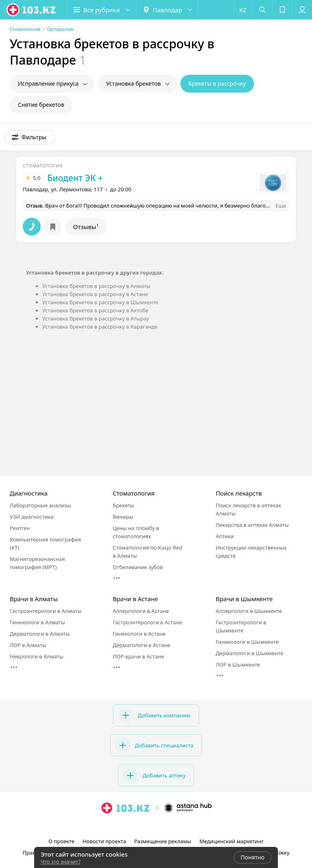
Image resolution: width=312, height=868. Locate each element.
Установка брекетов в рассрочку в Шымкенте (100, 302)
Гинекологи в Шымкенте (247, 642)
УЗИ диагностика (32, 517)
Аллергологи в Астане (141, 611)
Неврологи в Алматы (37, 656)
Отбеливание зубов (138, 567)
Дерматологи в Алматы (40, 634)
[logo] (32, 10)
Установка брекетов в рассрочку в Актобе (95, 310)
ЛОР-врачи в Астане (138, 656)
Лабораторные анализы (40, 505)
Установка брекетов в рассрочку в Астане (95, 294)
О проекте (61, 841)
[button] (102, 10)
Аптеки (225, 536)
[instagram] (145, 826)
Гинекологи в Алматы (37, 622)
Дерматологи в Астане (141, 645)
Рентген (20, 528)
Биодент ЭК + (75, 178)
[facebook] (157, 826)
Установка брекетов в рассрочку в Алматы (96, 286)
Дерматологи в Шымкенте (250, 653)
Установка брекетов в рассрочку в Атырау (96, 318)
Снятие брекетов (41, 105)
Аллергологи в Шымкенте (249, 611)
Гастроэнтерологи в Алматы (46, 611)
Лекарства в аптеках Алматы (252, 525)
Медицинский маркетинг (232, 841)
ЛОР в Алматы (28, 645)
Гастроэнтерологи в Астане (147, 622)
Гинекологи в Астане (139, 634)
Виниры (123, 517)
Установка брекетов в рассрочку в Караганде (100, 327)
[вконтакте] (168, 826)
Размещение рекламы (162, 841)
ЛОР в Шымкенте (238, 665)
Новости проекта (104, 841)
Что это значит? (61, 862)
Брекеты (123, 505)
